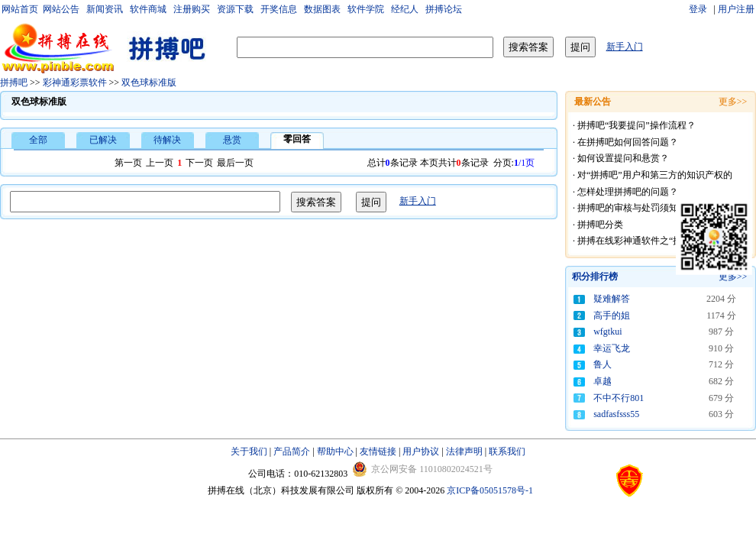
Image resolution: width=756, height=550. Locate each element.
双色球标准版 (149, 82)
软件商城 (148, 9)
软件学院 (366, 9)
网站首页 (20, 9)
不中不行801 (619, 398)
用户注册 (736, 9)
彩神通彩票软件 (75, 82)
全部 (38, 140)
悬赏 (232, 140)
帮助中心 (335, 451)
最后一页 (235, 163)
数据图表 (322, 9)
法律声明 (464, 451)
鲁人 (603, 364)
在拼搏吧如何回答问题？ (628, 142)
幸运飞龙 (612, 348)
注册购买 (192, 9)
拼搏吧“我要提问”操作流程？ (636, 125)
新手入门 (625, 47)
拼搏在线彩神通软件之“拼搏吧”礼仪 (650, 241)
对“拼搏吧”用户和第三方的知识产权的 (655, 175)
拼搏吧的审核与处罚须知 (628, 208)
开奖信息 (279, 9)
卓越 (603, 381)
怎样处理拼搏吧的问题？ (628, 192)
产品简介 (292, 451)
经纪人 (405, 9)
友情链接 (378, 451)
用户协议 (421, 451)
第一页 (128, 163)
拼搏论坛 (444, 9)
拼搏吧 (14, 82)
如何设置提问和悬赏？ (623, 158)
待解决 (167, 140)
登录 (699, 9)
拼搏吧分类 (600, 225)
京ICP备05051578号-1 (490, 490)
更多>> (733, 277)
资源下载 (235, 9)
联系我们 (507, 451)
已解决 (103, 140)
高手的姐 (612, 315)
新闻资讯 (105, 9)
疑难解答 (612, 299)
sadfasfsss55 (616, 414)
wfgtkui (607, 332)
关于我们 (249, 451)
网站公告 (61, 9)
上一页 (160, 163)
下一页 (199, 163)
